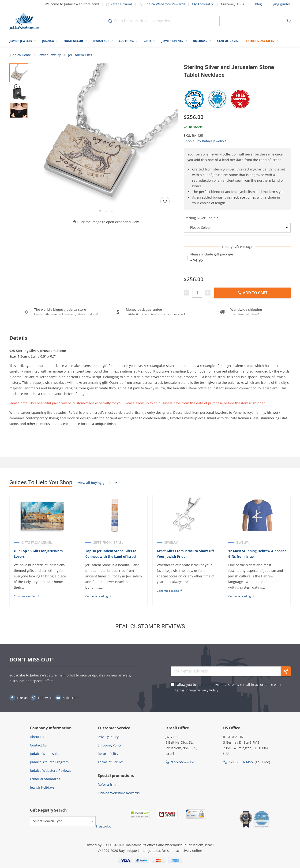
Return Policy (108, 754)
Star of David (228, 41)
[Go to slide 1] (100, 211)
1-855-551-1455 (241, 762)
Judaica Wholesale (44, 754)
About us (37, 737)
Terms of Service (111, 762)
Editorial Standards (45, 779)
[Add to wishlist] (165, 202)
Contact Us (38, 745)
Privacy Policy (208, 690)
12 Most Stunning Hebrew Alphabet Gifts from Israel (250, 554)
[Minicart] (289, 21)
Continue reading (27, 597)
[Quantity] (197, 293)
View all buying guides (98, 483)
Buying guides (279, 4)
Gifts (148, 41)
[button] (106, 136)
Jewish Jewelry (21, 41)
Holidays (200, 41)
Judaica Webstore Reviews (51, 770)
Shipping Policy (110, 745)
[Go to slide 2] (106, 211)
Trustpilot (103, 826)
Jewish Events (172, 41)
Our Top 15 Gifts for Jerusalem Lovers (38, 554)
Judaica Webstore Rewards (162, 4)
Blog (258, 4)
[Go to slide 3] (112, 211)
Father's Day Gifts (260, 41)
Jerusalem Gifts (80, 55)
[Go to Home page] (24, 21)
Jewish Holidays (42, 787)
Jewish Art (101, 41)
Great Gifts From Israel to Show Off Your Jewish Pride (186, 554)
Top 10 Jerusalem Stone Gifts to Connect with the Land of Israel (111, 554)
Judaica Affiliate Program (49, 762)
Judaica (48, 41)
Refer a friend (119, 4)
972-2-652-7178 (183, 762)
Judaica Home (20, 55)
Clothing (126, 41)
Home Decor (73, 41)
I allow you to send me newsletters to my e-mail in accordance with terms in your (228, 687)
